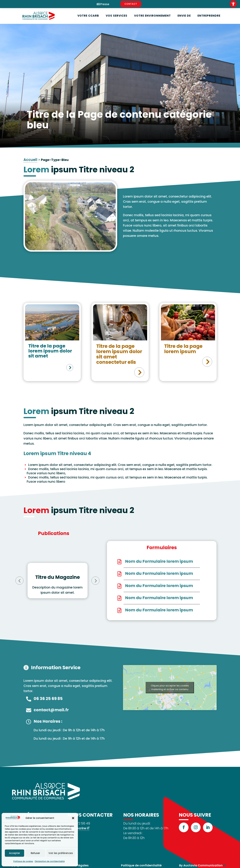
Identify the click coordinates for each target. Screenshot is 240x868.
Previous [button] (19, 581)
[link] (233, 4)
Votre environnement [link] (152, 16)
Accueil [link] (30, 160)
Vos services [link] (117, 16)
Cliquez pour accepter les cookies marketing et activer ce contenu (170, 687)
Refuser (35, 853)
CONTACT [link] (131, 4)
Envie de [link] (184, 16)
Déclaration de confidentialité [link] (50, 861)
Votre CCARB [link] (88, 16)
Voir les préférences (61, 853)
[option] (58, 581)
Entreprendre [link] (209, 16)
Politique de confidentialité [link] (141, 865)
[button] (73, 818)
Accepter (15, 853)
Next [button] (95, 581)
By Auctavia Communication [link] (201, 865)
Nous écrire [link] (77, 828)
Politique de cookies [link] (23, 861)
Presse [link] (105, 4)
